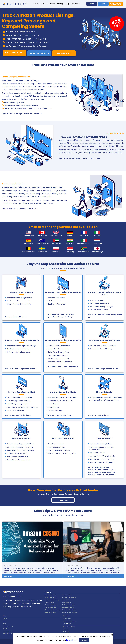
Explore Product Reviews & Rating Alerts (105, 315)
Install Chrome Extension (70, 612)
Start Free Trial (116, 4)
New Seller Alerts (67, 595)
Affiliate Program (69, 626)
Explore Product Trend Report (101, 470)
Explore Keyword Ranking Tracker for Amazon (78, 158)
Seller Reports (66, 602)
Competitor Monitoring (52, 600)
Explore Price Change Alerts (58, 317)
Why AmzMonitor (8, 631)
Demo (92, 4)
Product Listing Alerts (51, 605)
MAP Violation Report (68, 605)
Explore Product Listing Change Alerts (62, 366)
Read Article (9, 576)
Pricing (60, 4)
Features (51, 4)
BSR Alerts (65, 600)
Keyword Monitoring (51, 597)
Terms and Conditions (70, 621)
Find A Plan (63, 500)
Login (103, 4)
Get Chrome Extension (98, 415)
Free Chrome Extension (39, 53)
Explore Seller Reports (97, 467)
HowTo (37, 4)
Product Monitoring (51, 595)
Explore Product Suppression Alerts (20, 369)
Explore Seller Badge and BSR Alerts (103, 369)
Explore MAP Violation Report (100, 472)
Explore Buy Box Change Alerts (59, 314)
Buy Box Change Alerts (69, 597)
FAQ (44, 4)
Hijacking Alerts (50, 602)
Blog (67, 4)
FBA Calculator (64, 53)
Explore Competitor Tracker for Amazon (19, 209)
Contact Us (76, 4)
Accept (84, 640)
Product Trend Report (69, 607)
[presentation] (1, 544)
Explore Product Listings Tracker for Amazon (21, 114)
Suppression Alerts (51, 612)
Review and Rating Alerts (53, 610)
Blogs (4, 623)
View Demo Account (9, 633)
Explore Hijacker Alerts (15, 317)
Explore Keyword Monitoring (17, 415)
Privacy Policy (72, 640)
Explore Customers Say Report (101, 475)
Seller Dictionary (8, 626)
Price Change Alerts (51, 607)
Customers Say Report (69, 610)
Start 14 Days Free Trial (14, 53)
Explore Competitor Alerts (58, 415)
